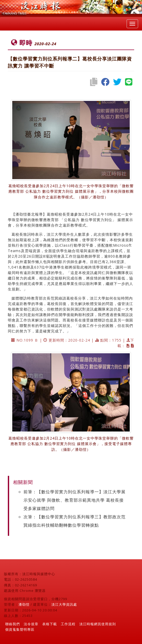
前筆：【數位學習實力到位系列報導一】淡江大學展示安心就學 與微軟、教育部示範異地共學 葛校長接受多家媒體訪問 (75, 500)
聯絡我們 (13, 624)
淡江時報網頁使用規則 (98, 624)
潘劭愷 (24, 604)
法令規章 (31, 624)
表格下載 (50, 624)
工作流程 (68, 624)
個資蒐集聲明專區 (20, 629)
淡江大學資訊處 (64, 604)
